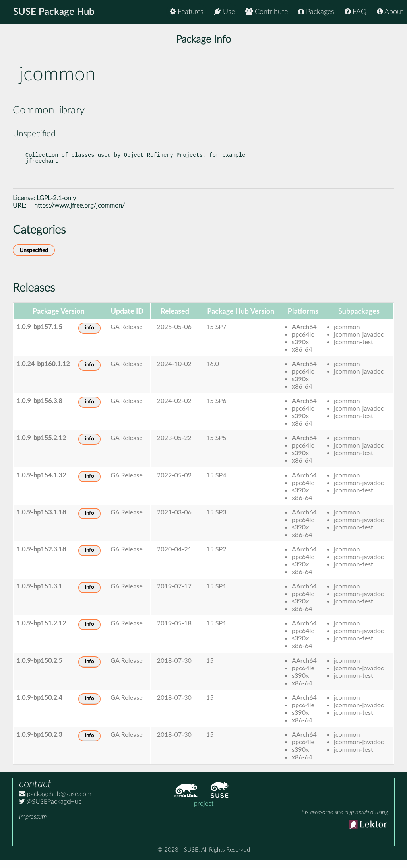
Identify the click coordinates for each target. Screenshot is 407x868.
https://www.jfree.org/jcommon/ (79, 214)
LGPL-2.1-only (56, 206)
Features (187, 12)
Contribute (266, 12)
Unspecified (34, 258)
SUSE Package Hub (54, 12)
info (89, 336)
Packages (316, 12)
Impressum (33, 825)
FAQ (356, 12)
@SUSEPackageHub (50, 810)
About (390, 12)
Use (224, 12)
